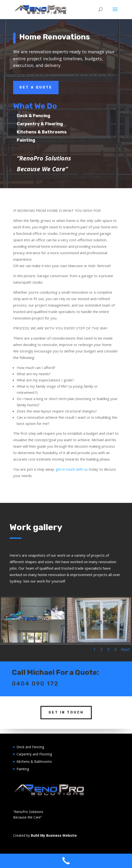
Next (125, 649)
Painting (36, 140)
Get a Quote (36, 87)
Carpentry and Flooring (34, 754)
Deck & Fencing (44, 116)
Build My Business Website (54, 835)
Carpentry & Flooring (50, 124)
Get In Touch (66, 701)
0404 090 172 (35, 672)
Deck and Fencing (30, 747)
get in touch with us (72, 469)
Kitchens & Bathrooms (52, 132)
